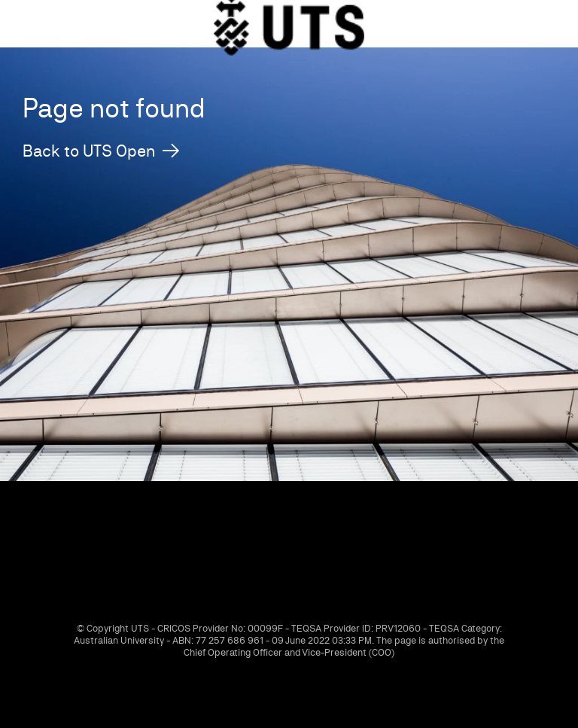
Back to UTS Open (89, 151)
